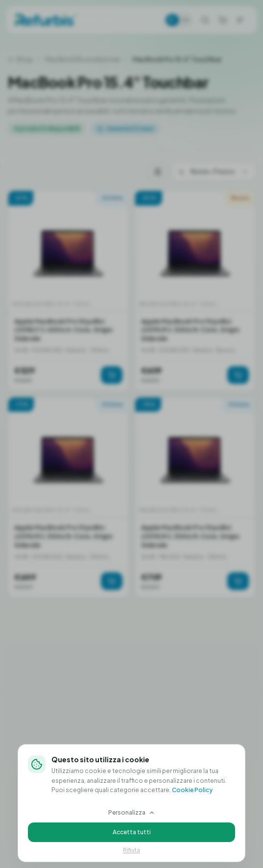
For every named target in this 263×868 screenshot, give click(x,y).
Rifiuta (131, 850)
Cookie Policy (192, 790)
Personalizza (132, 812)
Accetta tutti (132, 832)
